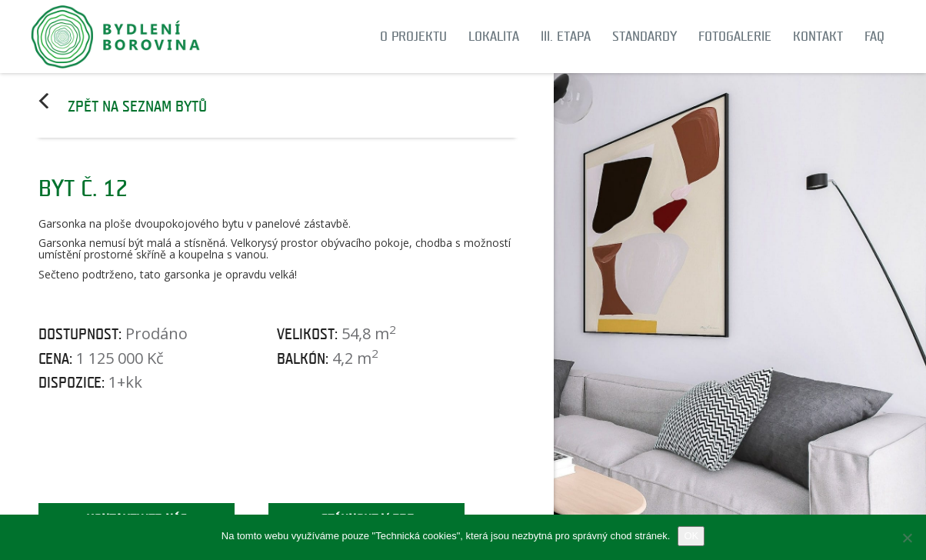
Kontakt (818, 37)
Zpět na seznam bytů (137, 107)
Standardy (645, 37)
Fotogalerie (735, 37)
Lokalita (494, 37)
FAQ (874, 37)
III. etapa (566, 37)
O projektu (413, 37)
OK (691, 536)
